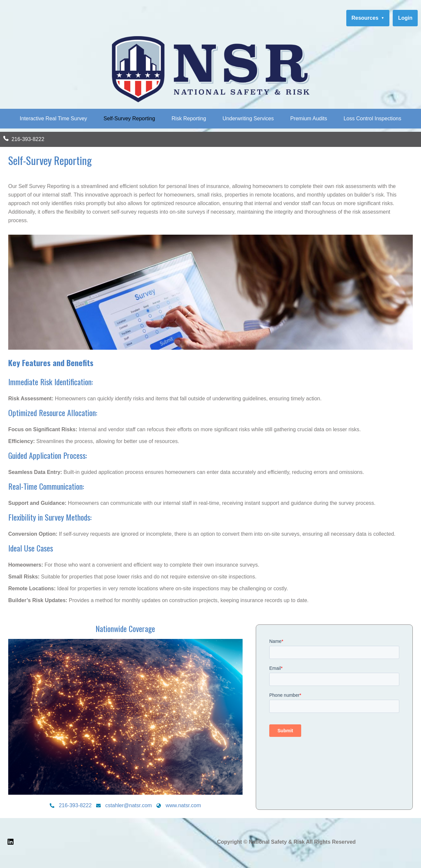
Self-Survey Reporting (130, 118)
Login (405, 18)
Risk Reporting (189, 118)
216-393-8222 (28, 139)
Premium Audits (309, 118)
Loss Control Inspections (372, 118)
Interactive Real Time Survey (53, 118)
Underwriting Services (248, 118)
